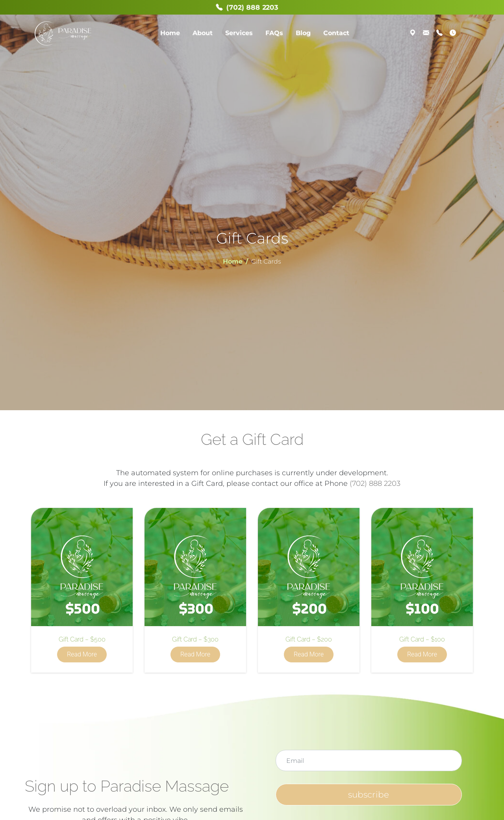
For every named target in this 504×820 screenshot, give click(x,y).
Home (170, 33)
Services (239, 33)
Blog (303, 33)
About (203, 33)
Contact (336, 33)
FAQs (274, 33)
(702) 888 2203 (375, 483)
